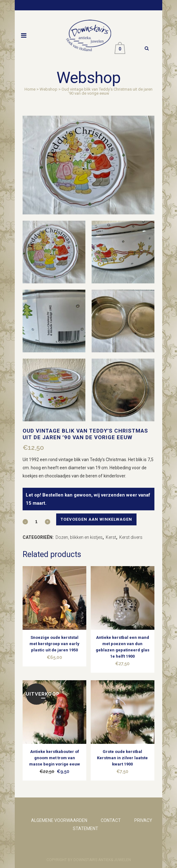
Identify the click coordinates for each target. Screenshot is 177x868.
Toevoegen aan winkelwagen (96, 519)
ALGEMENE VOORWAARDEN (59, 820)
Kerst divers (131, 537)
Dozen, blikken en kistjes (79, 537)
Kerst (111, 537)
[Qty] (36, 521)
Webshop (48, 89)
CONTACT (111, 820)
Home (30, 89)
